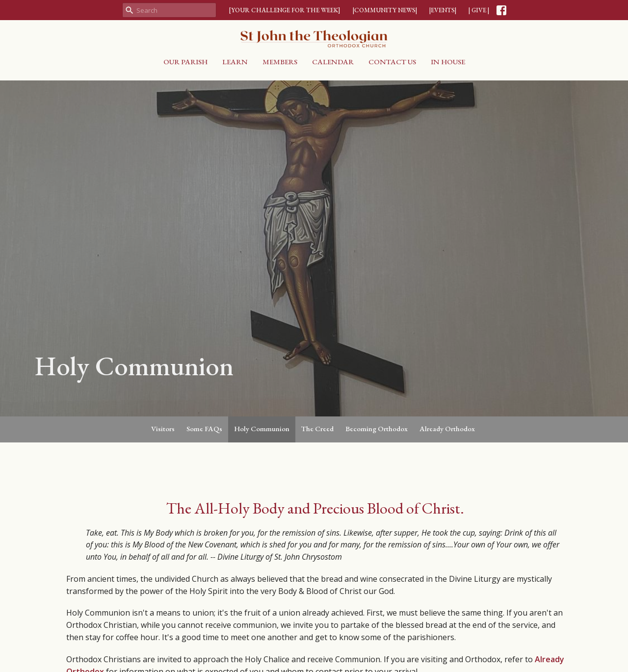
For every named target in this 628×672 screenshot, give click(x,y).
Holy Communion (262, 428)
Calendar (333, 62)
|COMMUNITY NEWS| (385, 10)
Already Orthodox (447, 428)
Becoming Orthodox (377, 428)
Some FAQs (204, 428)
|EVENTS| (443, 10)
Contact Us (392, 62)
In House (448, 62)
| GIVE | (479, 10)
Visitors (163, 428)
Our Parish (185, 62)
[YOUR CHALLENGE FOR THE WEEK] (285, 10)
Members (280, 62)
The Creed (317, 428)
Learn (235, 62)
